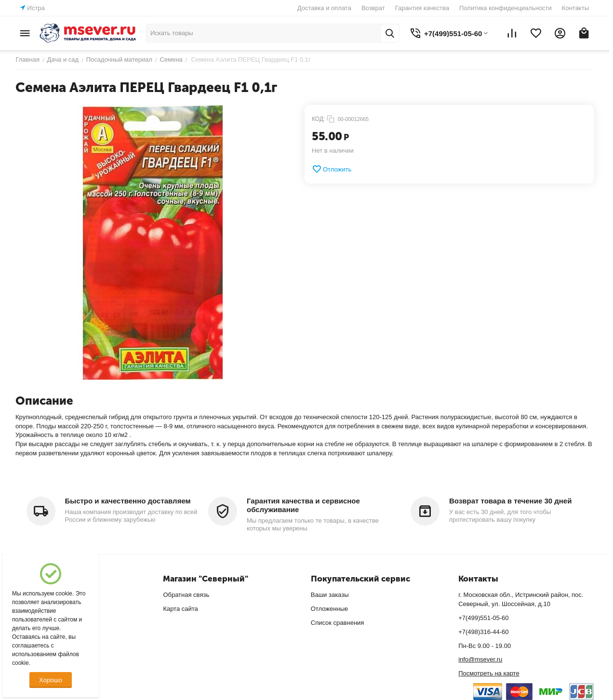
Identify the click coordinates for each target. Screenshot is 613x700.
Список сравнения (338, 623)
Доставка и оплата (324, 8)
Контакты (575, 8)
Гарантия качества (422, 8)
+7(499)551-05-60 (483, 618)
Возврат (373, 8)
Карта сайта (180, 609)
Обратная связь (186, 595)
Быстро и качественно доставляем (128, 501)
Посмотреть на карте (489, 673)
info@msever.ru (480, 659)
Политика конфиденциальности (506, 8)
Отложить (332, 169)
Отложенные (329, 609)
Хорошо (51, 680)
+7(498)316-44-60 (483, 632)
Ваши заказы (330, 595)
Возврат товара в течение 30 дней (510, 501)
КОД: (318, 119)
